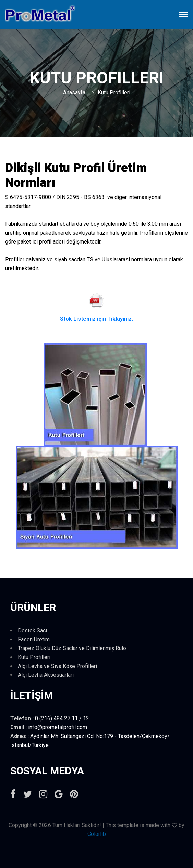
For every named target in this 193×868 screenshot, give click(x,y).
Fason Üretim (34, 639)
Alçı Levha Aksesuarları (46, 675)
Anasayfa (74, 93)
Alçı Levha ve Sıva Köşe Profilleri (57, 666)
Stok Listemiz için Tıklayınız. (96, 319)
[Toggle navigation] (184, 15)
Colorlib (97, 834)
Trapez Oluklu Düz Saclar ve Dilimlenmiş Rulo (72, 648)
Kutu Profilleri (114, 93)
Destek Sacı (32, 630)
